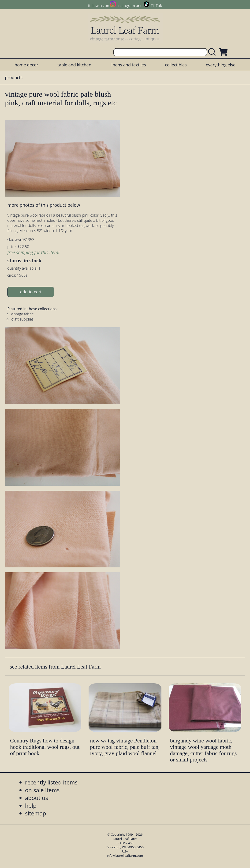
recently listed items (51, 782)
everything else (220, 65)
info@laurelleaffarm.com (125, 856)
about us (37, 798)
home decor (26, 65)
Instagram (126, 6)
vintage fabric (22, 314)
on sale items (42, 790)
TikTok (156, 6)
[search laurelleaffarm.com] (213, 52)
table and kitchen (74, 65)
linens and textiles (128, 65)
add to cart (31, 292)
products (14, 77)
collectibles (176, 65)
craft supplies (22, 319)
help (31, 805)
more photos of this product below (44, 205)
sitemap (36, 813)
